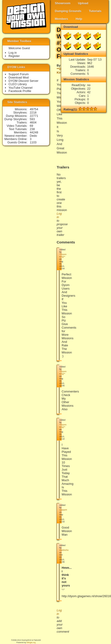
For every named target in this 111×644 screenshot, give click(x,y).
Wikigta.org (31, 642)
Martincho (64, 550)
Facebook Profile (20, 91)
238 (32, 129)
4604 (33, 122)
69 (31, 126)
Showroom (63, 3)
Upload (83, 3)
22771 (34, 116)
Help (79, 19)
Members (61, 19)
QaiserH (63, 510)
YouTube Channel (21, 88)
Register (14, 56)
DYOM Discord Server (23, 81)
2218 (33, 112)
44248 (34, 132)
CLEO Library (18, 84)
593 (32, 119)
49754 (34, 109)
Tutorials (95, 11)
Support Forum (19, 74)
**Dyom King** (63, 256)
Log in (13, 53)
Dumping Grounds (68, 11)
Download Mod (19, 77)
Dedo (33, 136)
